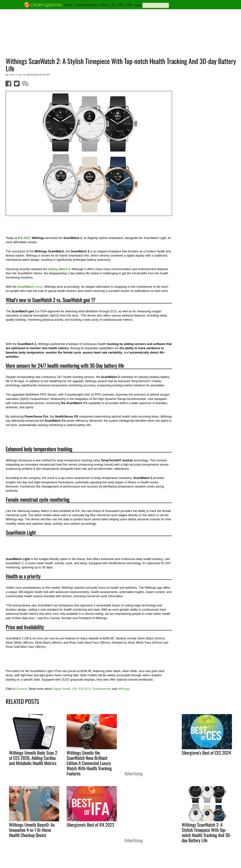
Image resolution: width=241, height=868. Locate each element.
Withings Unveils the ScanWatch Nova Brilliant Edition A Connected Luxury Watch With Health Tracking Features (89, 763)
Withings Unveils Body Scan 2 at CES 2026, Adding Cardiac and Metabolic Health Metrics (33, 758)
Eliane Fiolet (15, 75)
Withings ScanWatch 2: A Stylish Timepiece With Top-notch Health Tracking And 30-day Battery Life (206, 832)
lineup (30, 287)
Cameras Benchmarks (86, 5)
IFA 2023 (84, 689)
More (130, 5)
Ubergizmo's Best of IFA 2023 (90, 825)
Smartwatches (102, 689)
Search (138, 5)
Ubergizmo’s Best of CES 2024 (206, 753)
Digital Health (62, 689)
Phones (104, 5)
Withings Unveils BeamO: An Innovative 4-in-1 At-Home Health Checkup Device (32, 830)
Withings (124, 689)
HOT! (121, 5)
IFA (75, 689)
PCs (113, 5)
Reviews (68, 5)
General (22, 689)
